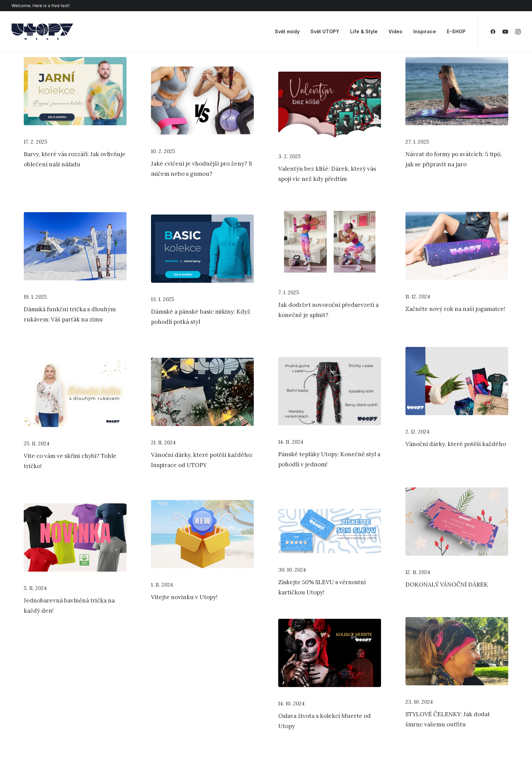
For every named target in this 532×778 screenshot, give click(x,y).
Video (395, 31)
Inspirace (425, 31)
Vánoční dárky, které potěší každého (456, 444)
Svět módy (287, 31)
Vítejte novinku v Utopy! (184, 597)
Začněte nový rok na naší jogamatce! (455, 309)
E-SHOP (456, 31)
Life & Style (364, 31)
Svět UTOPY (325, 31)
